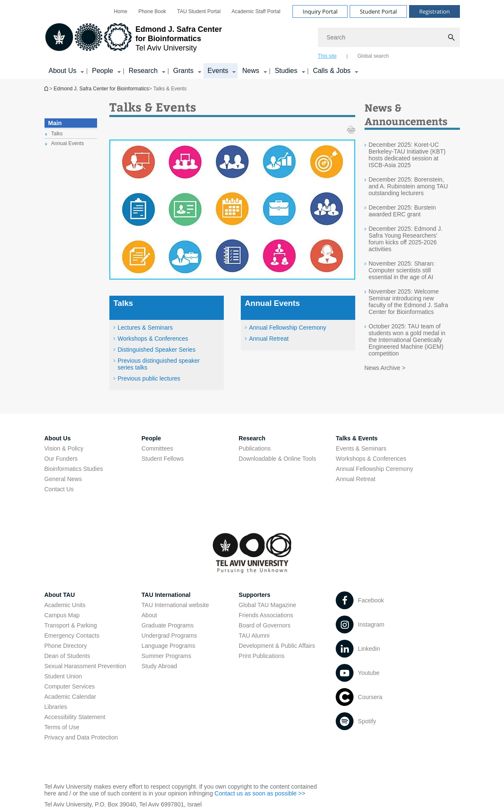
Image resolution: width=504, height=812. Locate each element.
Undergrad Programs (169, 636)
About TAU (60, 595)
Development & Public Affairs (277, 646)
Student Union (63, 676)
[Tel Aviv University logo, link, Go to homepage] (133, 40)
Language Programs (168, 646)
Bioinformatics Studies (74, 469)
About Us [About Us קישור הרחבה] (63, 71)
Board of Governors (265, 625)
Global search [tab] (373, 56)
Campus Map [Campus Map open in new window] (62, 615)
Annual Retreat (269, 339)
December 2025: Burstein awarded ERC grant (402, 211)
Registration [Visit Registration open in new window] (434, 11)
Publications (255, 448)
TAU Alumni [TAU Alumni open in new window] (254, 636)
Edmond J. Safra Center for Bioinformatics (47, 88)
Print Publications (262, 656)
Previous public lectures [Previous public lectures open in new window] (149, 378)
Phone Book (152, 11)
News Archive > (385, 368)
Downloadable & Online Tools (277, 459)
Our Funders (61, 459)
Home (120, 11)
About (149, 615)
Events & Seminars (361, 448)
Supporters (255, 595)
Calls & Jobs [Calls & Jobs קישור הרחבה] (332, 71)
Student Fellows (163, 459)
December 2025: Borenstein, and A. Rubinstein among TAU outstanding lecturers (408, 186)
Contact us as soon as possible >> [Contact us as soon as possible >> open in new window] (260, 793)
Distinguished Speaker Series (157, 350)
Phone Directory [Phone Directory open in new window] (66, 646)
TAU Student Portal (199, 11)
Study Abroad (159, 666)
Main (55, 123)
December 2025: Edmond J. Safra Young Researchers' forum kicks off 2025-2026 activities (406, 239)
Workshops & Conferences (153, 339)
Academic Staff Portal (256, 11)
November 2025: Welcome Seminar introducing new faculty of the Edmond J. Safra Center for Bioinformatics (409, 302)
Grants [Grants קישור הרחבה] (184, 71)
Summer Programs (166, 656)
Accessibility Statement (75, 717)
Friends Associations (266, 615)
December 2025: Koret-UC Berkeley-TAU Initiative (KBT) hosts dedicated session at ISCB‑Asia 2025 (407, 155)
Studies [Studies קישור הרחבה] (286, 71)
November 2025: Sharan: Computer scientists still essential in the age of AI (402, 270)
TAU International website (175, 605)
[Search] (389, 37)
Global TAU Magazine (267, 605)
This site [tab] (327, 56)
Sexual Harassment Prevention (85, 666)
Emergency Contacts (72, 636)
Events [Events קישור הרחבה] (218, 71)
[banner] (252, 39)
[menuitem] (120, 11)
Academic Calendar (70, 697)
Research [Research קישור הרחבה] (143, 71)
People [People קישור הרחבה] (103, 71)
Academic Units (65, 605)
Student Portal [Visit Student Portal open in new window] (378, 11)
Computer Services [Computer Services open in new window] (70, 686)
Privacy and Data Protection (81, 737)
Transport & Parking (71, 625)
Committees (157, 448)
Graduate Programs (168, 625)
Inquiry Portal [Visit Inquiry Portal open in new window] (320, 11)
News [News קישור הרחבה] (251, 71)
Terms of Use (62, 727)
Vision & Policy (64, 448)
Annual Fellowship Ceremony (288, 328)
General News (63, 479)
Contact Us (59, 489)
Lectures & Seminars (145, 328)
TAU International (166, 595)
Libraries (56, 707)
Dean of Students (67, 656)
